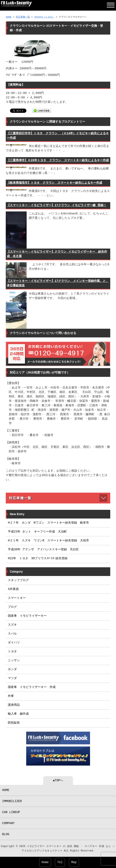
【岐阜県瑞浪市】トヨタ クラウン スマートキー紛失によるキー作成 (54, 183)
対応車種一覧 (23, 17)
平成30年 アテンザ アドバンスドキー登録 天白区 (43, 550)
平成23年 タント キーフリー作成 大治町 (37, 532)
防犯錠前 (14, 723)
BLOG (6, 834)
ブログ (12, 607)
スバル (12, 634)
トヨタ (12, 652)
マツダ (12, 678)
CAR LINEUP (11, 812)
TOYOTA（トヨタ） (44, 17)
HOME (9, 17)
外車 (11, 696)
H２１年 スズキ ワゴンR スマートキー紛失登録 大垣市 (48, 541)
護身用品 (14, 705)
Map (74, 862)
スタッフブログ (18, 580)
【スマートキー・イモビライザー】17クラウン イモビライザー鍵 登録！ (57, 205)
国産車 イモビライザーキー (27, 616)
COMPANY (8, 823)
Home (45, 862)
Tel (60, 862)
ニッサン (14, 660)
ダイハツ (14, 643)
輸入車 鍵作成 (18, 714)
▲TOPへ (58, 781)
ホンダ (12, 669)
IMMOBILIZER (12, 801)
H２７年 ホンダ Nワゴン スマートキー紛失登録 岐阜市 (48, 523)
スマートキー (17, 598)
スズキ (12, 625)
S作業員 (13, 589)
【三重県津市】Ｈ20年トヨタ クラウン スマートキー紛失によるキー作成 (58, 160)
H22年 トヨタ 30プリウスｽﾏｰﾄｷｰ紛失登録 (38, 558)
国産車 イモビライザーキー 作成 (32, 687)
